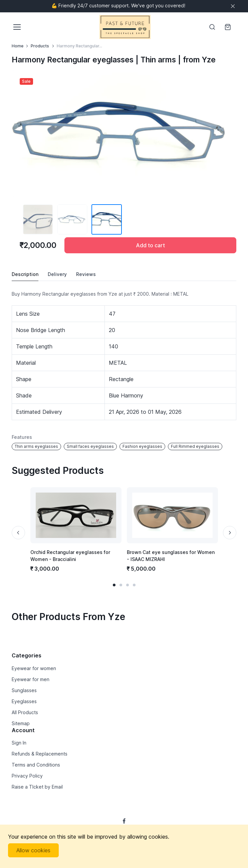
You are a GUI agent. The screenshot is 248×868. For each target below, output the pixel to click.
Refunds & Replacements (40, 754)
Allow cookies (33, 850)
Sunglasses (24, 690)
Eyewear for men (31, 679)
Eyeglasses (24, 701)
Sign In (19, 743)
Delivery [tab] (57, 274)
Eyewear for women (34, 668)
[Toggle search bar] (212, 27)
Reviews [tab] (86, 274)
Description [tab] (25, 274)
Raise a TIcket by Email (37, 787)
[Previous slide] (18, 533)
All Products (25, 712)
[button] (114, 585)
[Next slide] (230, 533)
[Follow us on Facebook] (124, 821)
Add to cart (150, 245)
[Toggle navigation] (17, 27)
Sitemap (21, 723)
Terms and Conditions (36, 765)
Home (18, 46)
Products (40, 46)
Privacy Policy (27, 776)
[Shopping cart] (228, 27)
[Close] (233, 6)
